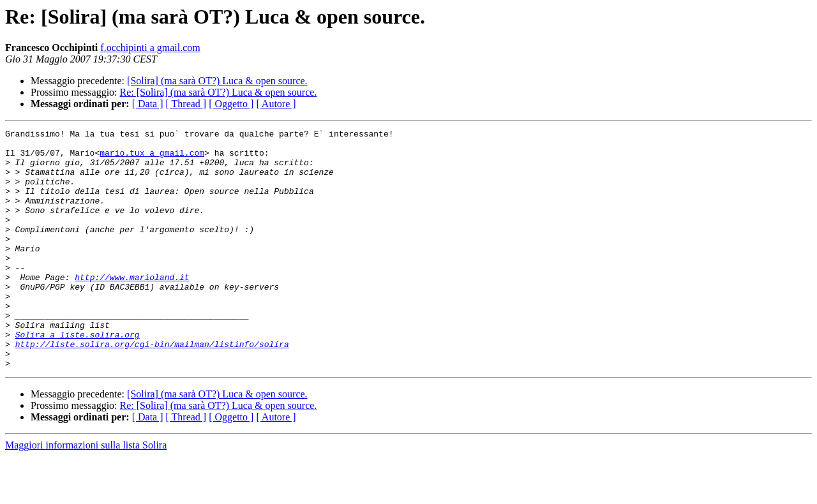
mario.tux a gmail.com (152, 158)
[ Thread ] (186, 104)
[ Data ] (148, 104)
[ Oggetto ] (231, 104)
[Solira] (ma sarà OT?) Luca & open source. (217, 81)
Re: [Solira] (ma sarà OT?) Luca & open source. (219, 92)
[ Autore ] (276, 104)
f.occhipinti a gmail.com (150, 48)
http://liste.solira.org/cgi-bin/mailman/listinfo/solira (152, 388)
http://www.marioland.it (132, 308)
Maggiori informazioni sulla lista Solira (86, 493)
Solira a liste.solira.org (78, 376)
